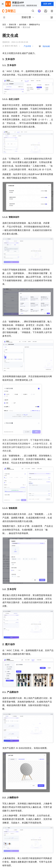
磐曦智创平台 (35, 25)
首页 (4, 25)
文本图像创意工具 (13, 27)
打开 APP (47, 4)
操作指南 (23, 25)
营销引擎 (13, 25)
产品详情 (27, 46)
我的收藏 (46, 46)
